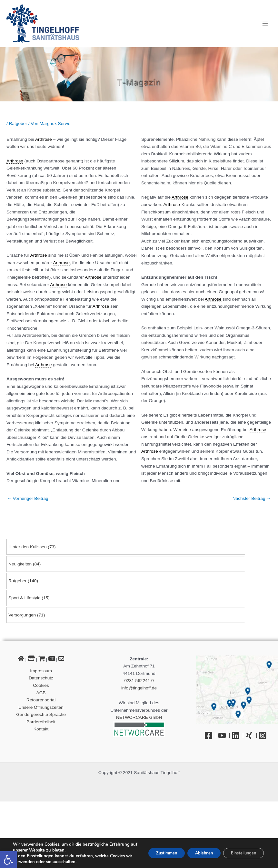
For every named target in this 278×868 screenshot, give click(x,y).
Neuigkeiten (20, 564)
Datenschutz (41, 678)
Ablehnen (195, 853)
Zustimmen (152, 853)
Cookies (41, 685)
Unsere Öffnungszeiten (41, 707)
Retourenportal (41, 700)
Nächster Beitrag (252, 498)
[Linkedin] (237, 735)
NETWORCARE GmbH (139, 717)
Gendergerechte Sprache (41, 714)
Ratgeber (17, 581)
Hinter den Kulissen (28, 547)
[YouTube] (224, 735)
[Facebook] (210, 735)
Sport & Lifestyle (25, 598)
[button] (8, 860)
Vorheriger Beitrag (28, 498)
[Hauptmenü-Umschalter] (265, 23)
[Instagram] (264, 735)
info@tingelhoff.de (139, 688)
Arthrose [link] (44, 139)
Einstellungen (40, 856)
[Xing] (251, 735)
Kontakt (41, 729)
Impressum (41, 671)
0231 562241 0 (139, 681)
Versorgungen (22, 615)
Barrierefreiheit (41, 722)
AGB (41, 693)
